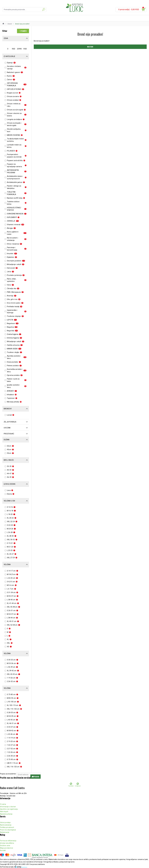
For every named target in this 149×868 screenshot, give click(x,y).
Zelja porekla (10, 422)
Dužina (7, 440)
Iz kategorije (9, 56)
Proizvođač (9, 434)
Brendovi (8, 409)
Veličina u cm (9, 501)
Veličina (7, 564)
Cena (6, 38)
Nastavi (90, 47)
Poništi (24, 31)
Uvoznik (7, 428)
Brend (10, 24)
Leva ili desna (10, 484)
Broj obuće (9, 460)
